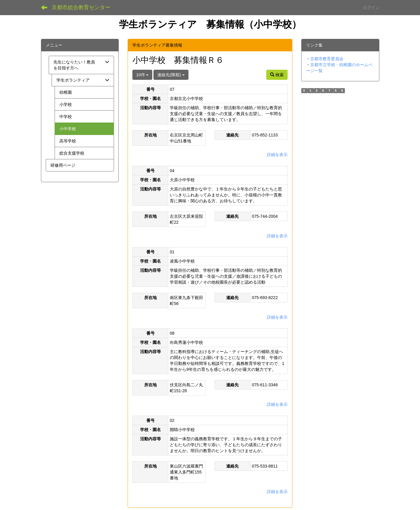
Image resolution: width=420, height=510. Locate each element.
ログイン (371, 7)
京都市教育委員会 (327, 59)
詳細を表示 (277, 155)
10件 (142, 75)
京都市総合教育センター (81, 7)
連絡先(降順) (171, 75)
